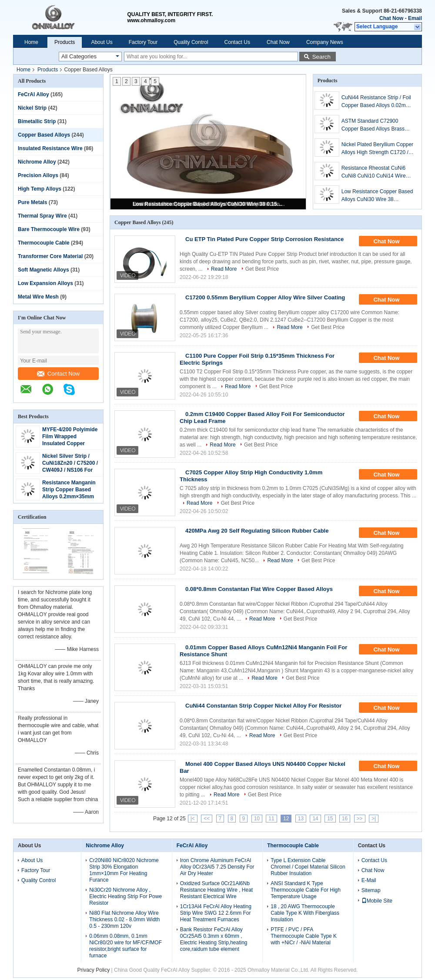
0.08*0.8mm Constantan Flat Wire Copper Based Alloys (259, 589)
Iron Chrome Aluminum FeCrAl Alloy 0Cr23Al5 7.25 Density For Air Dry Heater (217, 867)
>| (374, 819)
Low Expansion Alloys (45, 283)
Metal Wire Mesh (38, 297)
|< (193, 819)
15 (330, 819)
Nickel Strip (32, 108)
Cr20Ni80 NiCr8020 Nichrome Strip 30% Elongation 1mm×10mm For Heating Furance (124, 870)
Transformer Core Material (50, 256)
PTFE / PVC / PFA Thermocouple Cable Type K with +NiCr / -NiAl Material (304, 936)
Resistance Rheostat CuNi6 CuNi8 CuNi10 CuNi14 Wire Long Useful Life (374, 172)
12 (286, 819)
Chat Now (391, 18)
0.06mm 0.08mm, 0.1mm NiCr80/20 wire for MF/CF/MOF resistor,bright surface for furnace (125, 946)
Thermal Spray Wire (42, 216)
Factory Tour (143, 42)
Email (415, 18)
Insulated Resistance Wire (50, 148)
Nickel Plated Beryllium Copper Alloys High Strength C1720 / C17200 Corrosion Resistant (377, 149)
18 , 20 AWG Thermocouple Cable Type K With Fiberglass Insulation (305, 913)
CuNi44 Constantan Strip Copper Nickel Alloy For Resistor (263, 706)
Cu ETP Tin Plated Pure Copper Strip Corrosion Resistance (264, 239)
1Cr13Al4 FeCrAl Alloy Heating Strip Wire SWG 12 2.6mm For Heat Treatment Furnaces (216, 913)
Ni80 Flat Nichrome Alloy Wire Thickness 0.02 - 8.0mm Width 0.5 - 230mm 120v (124, 920)
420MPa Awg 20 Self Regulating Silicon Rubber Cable (257, 531)
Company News (325, 42)
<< (207, 819)
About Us (102, 42)
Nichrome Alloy (37, 162)
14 (315, 819)
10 (257, 819)
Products (65, 42)
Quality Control (191, 42)
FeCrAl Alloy (33, 94)
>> (360, 819)
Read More (224, 269)
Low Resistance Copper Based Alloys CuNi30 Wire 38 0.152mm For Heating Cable (209, 204)
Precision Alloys (38, 175)
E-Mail (369, 880)
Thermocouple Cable (44, 243)
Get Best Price (262, 269)
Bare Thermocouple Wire (49, 229)
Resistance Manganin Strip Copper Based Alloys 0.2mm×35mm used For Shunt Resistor (69, 497)
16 (345, 819)
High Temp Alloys (40, 189)
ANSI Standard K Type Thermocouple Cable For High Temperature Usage (306, 890)
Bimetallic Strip (37, 121)
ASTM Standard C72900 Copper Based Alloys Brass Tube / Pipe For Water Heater (376, 125)
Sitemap (371, 890)
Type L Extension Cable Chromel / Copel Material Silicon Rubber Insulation (308, 867)
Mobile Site (377, 901)
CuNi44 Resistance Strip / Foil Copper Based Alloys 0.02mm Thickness (376, 102)
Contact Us (237, 42)
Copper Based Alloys (44, 135)
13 (301, 819)
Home (31, 42)
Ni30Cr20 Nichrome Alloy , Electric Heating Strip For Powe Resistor (125, 896)
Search (321, 57)
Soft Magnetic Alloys (43, 270)
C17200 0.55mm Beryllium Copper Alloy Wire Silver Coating (265, 297)
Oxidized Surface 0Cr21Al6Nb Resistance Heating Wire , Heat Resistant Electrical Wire (216, 890)
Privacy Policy (94, 970)
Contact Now (58, 374)
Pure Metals (32, 202)
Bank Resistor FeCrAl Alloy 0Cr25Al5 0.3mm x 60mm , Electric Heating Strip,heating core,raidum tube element (214, 939)
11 (271, 819)
